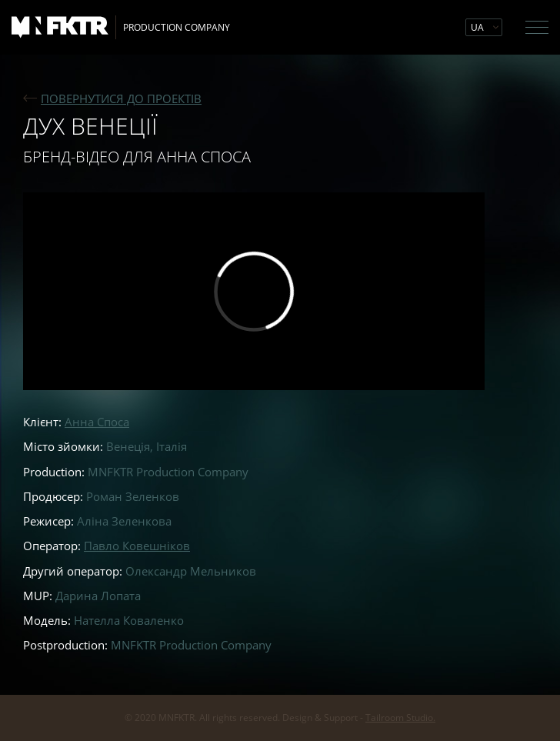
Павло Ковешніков (137, 546)
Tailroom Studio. (400, 718)
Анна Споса (97, 422)
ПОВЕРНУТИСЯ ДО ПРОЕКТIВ (121, 98)
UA (477, 27)
